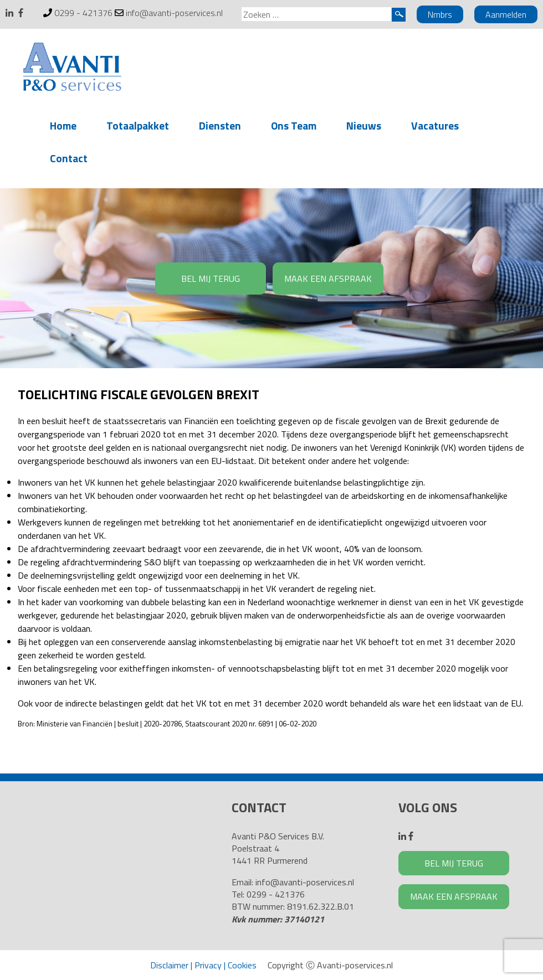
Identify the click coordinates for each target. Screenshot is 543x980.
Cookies (242, 965)
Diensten (220, 125)
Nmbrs (440, 14)
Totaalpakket (138, 125)
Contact (69, 158)
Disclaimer (169, 965)
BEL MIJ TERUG (211, 278)
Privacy (208, 965)
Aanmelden (506, 14)
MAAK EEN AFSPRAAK (328, 278)
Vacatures (435, 125)
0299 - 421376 (83, 13)
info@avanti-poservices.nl (174, 13)
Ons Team (294, 125)
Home (63, 125)
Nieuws (364, 125)
